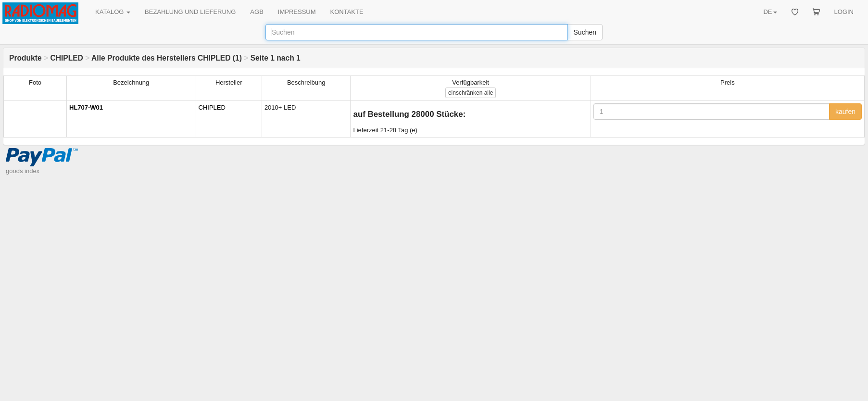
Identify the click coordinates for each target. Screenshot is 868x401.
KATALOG (113, 12)
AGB (257, 12)
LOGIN (844, 12)
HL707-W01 (86, 107)
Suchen (585, 32)
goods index (23, 171)
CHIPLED (66, 58)
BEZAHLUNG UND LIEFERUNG (190, 12)
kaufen (845, 112)
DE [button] (770, 12)
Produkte (25, 58)
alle (471, 93)
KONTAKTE (347, 12)
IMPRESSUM (297, 12)
